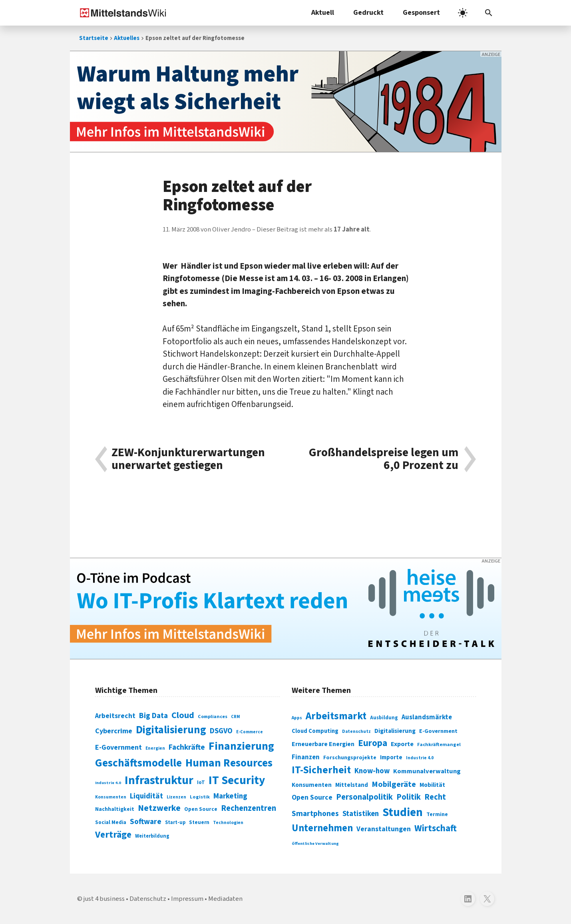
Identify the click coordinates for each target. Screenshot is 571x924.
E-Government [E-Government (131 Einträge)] (118, 747)
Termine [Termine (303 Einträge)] (437, 814)
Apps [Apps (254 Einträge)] (297, 718)
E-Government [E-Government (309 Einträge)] (438, 731)
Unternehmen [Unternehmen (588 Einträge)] (322, 828)
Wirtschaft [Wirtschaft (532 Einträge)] (436, 828)
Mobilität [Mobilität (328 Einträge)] (432, 785)
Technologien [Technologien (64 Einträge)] (228, 823)
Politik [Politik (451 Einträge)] (409, 797)
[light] (463, 13)
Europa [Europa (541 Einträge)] (373, 743)
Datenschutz (148, 899)
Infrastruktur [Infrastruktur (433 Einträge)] (159, 780)
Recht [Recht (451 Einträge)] (435, 797)
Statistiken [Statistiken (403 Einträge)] (361, 814)
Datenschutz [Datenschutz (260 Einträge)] (356, 731)
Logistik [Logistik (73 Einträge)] (200, 797)
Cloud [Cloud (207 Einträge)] (183, 715)
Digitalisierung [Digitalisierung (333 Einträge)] (395, 731)
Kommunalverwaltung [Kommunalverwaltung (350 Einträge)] (427, 771)
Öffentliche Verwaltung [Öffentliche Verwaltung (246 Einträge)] (315, 843)
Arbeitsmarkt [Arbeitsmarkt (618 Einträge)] (336, 716)
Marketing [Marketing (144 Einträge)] (230, 796)
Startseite (94, 38)
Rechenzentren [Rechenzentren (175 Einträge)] (249, 808)
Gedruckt (368, 13)
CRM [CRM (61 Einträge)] (235, 717)
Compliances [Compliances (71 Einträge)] (213, 716)
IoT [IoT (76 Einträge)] (201, 782)
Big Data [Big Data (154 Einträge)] (153, 716)
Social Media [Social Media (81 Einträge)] (111, 822)
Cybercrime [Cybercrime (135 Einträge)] (114, 731)
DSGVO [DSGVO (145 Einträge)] (221, 731)
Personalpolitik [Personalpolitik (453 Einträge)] (364, 797)
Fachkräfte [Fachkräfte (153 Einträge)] (187, 747)
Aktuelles (127, 38)
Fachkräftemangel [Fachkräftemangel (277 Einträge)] (439, 744)
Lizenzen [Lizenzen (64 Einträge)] (176, 797)
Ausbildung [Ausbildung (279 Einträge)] (384, 718)
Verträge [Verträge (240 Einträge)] (113, 835)
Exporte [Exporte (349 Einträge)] (402, 744)
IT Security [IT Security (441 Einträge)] (237, 780)
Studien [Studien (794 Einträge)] (403, 812)
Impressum (187, 899)
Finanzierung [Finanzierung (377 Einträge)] (241, 746)
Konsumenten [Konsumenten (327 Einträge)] (312, 785)
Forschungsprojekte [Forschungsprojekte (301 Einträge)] (350, 758)
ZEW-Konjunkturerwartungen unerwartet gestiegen (188, 459)
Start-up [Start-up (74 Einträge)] (175, 822)
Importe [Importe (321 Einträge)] (391, 757)
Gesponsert (421, 13)
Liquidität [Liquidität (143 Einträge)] (146, 796)
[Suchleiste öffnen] (489, 13)
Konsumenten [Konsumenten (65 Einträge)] (111, 797)
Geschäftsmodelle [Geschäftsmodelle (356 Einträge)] (138, 763)
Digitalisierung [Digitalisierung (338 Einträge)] (171, 730)
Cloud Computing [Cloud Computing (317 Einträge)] (315, 731)
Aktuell (323, 13)
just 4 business (104, 899)
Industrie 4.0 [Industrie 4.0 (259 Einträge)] (420, 758)
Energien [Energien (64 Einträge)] (155, 748)
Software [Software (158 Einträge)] (146, 822)
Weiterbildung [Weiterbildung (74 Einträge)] (152, 836)
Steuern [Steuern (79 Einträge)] (199, 822)
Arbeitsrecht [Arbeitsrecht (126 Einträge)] (115, 716)
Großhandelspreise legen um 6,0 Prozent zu (384, 459)
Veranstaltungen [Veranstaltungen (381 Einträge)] (384, 829)
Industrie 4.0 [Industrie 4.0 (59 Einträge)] (108, 783)
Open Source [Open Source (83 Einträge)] (201, 809)
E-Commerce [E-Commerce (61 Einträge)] (250, 732)
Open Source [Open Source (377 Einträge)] (312, 797)
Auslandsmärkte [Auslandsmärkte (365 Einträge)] (427, 717)
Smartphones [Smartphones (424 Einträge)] (315, 814)
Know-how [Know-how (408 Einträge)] (372, 771)
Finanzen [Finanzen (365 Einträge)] (306, 757)
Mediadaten (225, 899)
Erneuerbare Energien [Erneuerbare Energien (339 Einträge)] (323, 744)
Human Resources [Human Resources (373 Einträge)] (229, 763)
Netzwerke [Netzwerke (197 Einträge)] (159, 808)
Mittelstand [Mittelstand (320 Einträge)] (352, 785)
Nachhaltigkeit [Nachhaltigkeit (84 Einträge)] (115, 809)
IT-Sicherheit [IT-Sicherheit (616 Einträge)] (321, 770)
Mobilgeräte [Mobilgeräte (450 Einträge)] (394, 784)
